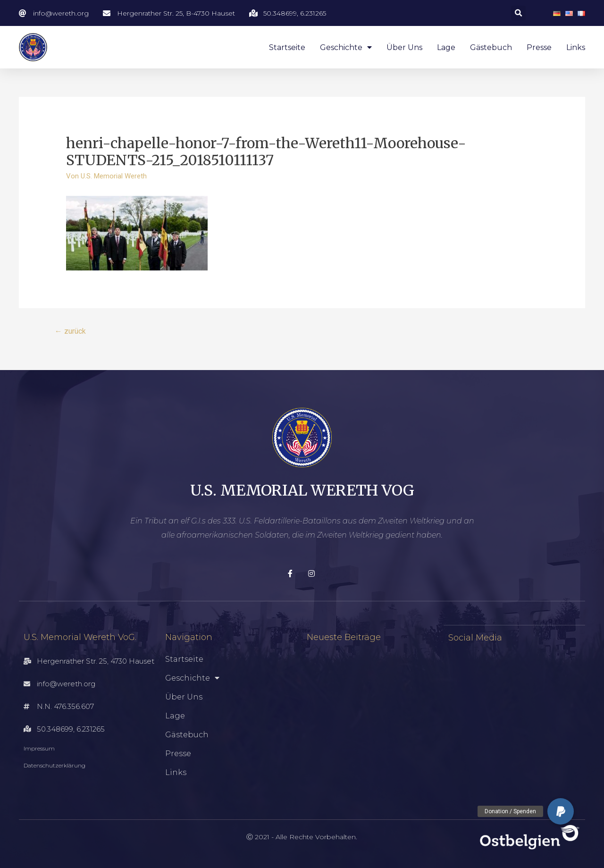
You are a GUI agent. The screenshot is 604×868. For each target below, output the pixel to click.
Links (576, 47)
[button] (561, 811)
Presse (539, 47)
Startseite (287, 47)
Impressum (39, 749)
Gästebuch (491, 47)
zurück (70, 331)
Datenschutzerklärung (55, 766)
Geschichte (346, 47)
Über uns (404, 47)
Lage (446, 47)
